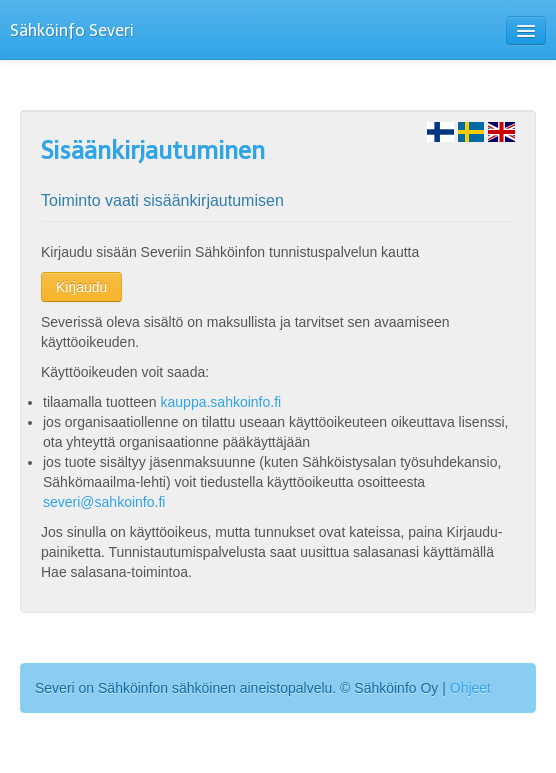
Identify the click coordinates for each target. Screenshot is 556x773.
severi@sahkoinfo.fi (104, 502)
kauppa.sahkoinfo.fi (221, 402)
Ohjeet (470, 688)
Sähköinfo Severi (72, 30)
